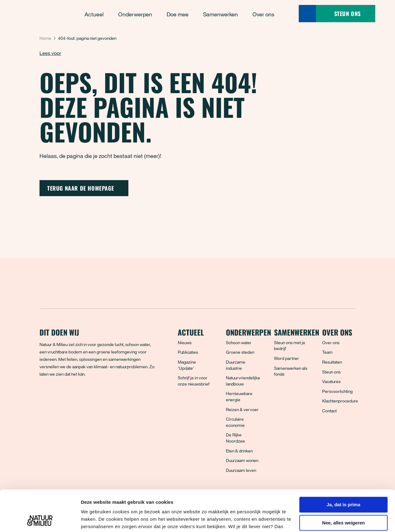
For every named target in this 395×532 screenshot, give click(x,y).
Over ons (331, 342)
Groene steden (240, 352)
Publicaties (188, 352)
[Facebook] (45, 396)
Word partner (287, 358)
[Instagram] (72, 396)
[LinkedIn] (85, 396)
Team (327, 352)
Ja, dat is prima (343, 466)
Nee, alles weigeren (343, 484)
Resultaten (332, 362)
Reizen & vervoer (242, 409)
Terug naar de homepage (84, 188)
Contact (329, 411)
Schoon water (239, 342)
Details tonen (96, 520)
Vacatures (331, 381)
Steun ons (331, 372)
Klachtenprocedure (340, 401)
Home (45, 38)
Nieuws (185, 342)
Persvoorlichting (337, 391)
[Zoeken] (307, 14)
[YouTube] (99, 396)
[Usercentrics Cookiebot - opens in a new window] (40, 520)
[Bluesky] (58, 396)
